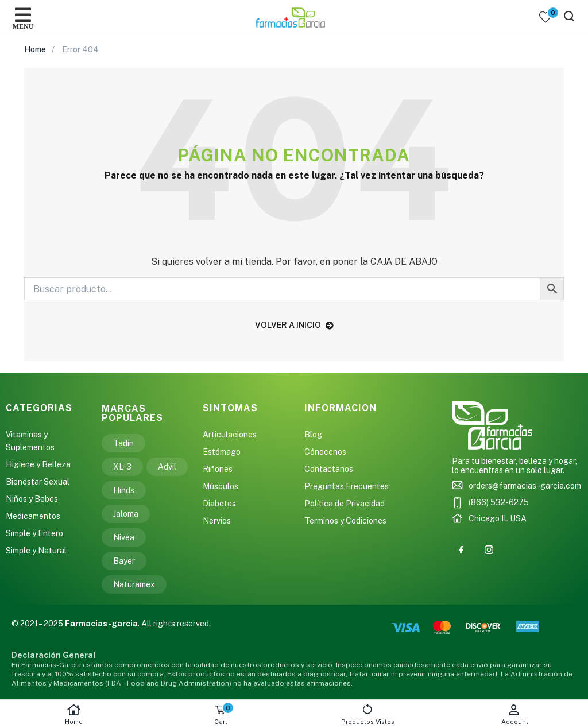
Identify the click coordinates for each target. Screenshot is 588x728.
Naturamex (134, 584)
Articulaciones (230, 435)
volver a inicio (294, 325)
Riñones (218, 469)
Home (73, 715)
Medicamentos (33, 516)
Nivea (124, 537)
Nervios (217, 521)
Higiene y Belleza (38, 464)
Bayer (124, 561)
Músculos (220, 486)
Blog (313, 435)
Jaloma (126, 514)
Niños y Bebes (32, 499)
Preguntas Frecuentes (347, 486)
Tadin (123, 443)
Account (514, 715)
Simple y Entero (34, 533)
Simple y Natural (36, 551)
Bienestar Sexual (38, 482)
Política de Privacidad (345, 504)
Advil (167, 467)
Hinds (124, 490)
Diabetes (219, 504)
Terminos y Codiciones (345, 521)
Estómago (222, 452)
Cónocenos (325, 452)
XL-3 (122, 467)
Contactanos (329, 469)
